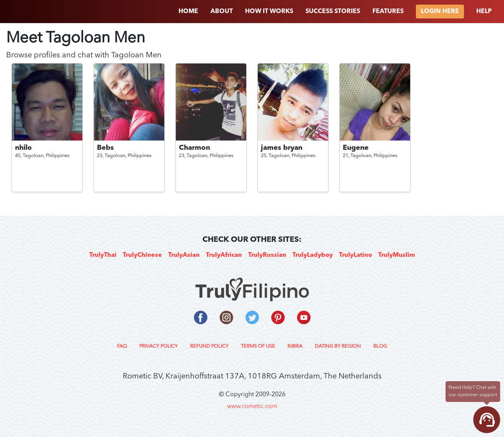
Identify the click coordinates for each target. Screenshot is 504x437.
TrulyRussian (267, 255)
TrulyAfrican (224, 255)
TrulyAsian (184, 255)
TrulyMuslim (397, 255)
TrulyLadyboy (313, 255)
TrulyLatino (355, 255)
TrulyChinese (142, 255)
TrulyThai (103, 255)
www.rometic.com (252, 407)
